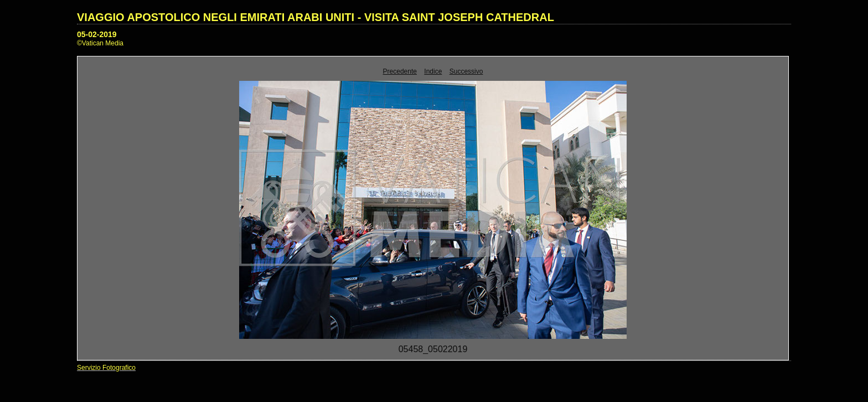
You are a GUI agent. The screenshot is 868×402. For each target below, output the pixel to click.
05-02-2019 (97, 34)
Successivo (466, 71)
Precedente (400, 71)
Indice (433, 71)
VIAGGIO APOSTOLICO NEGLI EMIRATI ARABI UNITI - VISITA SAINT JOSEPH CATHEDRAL (316, 17)
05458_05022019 (433, 349)
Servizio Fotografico (106, 368)
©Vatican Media (100, 43)
